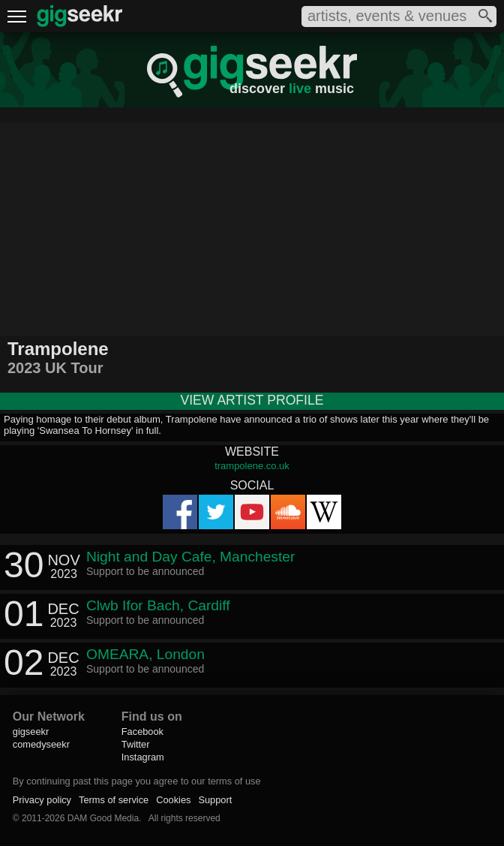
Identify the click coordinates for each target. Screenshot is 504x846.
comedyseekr (41, 744)
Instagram (143, 757)
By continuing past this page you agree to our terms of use (137, 781)
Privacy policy (42, 800)
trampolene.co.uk (252, 466)
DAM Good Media (103, 818)
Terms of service (114, 800)
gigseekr (31, 732)
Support (215, 800)
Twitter (136, 744)
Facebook (142, 732)
